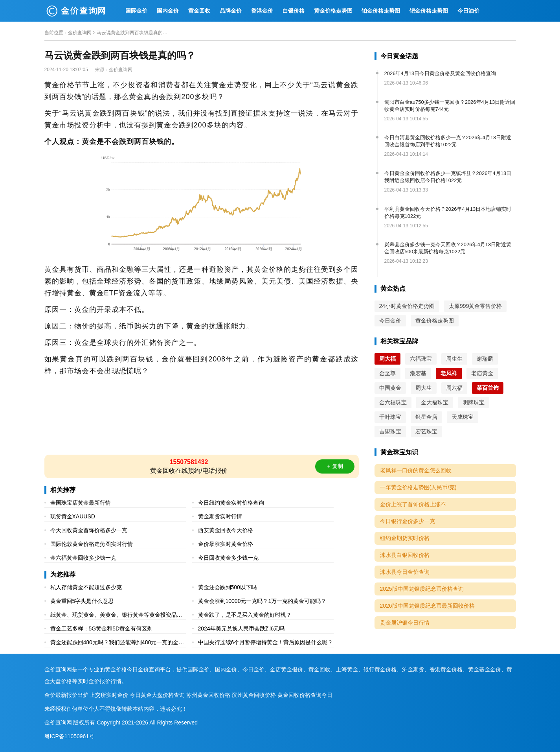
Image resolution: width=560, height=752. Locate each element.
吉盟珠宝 (390, 431)
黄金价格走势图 (333, 11)
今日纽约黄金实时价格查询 (231, 503)
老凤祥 (449, 373)
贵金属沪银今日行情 (405, 623)
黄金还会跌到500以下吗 (227, 587)
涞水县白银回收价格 (405, 555)
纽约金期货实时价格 (405, 538)
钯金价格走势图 (429, 11)
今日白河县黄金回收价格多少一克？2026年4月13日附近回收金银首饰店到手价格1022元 (448, 141)
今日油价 (468, 11)
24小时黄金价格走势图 (407, 306)
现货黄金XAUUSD (73, 516)
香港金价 (262, 11)
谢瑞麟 (485, 359)
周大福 (387, 359)
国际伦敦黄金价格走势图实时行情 (92, 544)
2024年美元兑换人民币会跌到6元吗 (241, 629)
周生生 (454, 359)
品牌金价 (231, 11)
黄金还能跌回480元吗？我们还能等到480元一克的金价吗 (117, 643)
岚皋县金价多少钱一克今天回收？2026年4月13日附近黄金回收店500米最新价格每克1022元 (448, 248)
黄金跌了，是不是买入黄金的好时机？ (245, 615)
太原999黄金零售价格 (475, 306)
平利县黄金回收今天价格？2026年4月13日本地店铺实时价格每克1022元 (448, 213)
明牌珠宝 (474, 402)
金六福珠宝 (393, 402)
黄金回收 (199, 11)
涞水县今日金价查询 (405, 572)
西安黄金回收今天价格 (226, 530)
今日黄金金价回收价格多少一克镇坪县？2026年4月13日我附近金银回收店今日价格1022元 (448, 177)
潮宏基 (418, 373)
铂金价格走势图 (381, 11)
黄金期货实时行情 (220, 516)
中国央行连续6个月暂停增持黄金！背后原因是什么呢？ (266, 642)
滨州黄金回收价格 (254, 695)
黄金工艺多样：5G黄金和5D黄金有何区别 (102, 629)
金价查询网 (80, 33)
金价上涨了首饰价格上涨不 (413, 504)
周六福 (454, 388)
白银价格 (294, 11)
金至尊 (387, 373)
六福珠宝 (421, 359)
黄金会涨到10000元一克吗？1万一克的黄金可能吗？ (262, 601)
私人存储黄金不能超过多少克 (86, 587)
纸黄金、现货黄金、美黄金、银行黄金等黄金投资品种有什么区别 (116, 616)
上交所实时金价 (109, 695)
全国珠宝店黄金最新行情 (81, 503)
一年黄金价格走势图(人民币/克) (418, 487)
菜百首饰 (488, 388)
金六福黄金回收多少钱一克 (83, 558)
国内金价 (168, 11)
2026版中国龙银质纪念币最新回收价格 (427, 606)
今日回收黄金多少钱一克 (228, 558)
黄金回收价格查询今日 (305, 695)
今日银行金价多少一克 (408, 521)
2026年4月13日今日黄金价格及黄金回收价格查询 (440, 73)
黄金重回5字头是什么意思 (82, 601)
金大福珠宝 (435, 402)
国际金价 (136, 11)
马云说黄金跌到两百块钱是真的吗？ (132, 33)
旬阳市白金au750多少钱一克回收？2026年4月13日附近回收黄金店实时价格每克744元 (450, 106)
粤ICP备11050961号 (70, 736)
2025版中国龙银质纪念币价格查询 (422, 589)
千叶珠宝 (390, 417)
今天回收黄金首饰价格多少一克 (89, 530)
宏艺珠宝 (426, 431)
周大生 (424, 388)
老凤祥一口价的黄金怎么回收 (416, 470)
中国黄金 (390, 388)
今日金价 (390, 321)
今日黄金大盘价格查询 (157, 695)
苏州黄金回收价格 (208, 695)
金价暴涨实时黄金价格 (226, 544)
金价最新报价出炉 (66, 695)
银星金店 (426, 417)
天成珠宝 (463, 417)
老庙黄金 (482, 373)
